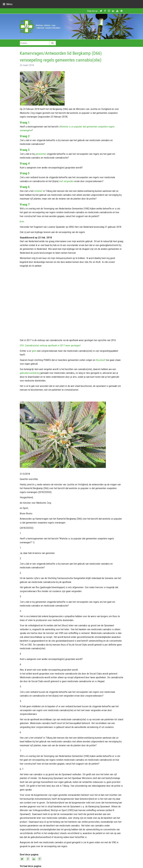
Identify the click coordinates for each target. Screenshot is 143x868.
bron (22, 221)
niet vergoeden (66, 181)
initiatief (38, 191)
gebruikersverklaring (30, 373)
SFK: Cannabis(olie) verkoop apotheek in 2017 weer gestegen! (50, 345)
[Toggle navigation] (8, 4)
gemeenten (41, 154)
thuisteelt (101, 360)
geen (34, 351)
